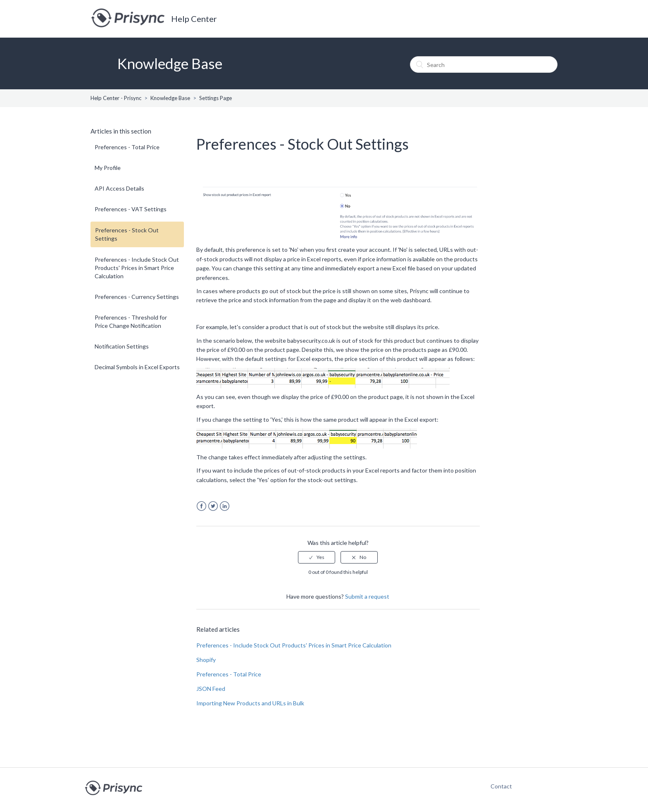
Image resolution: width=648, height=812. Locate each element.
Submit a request (367, 596)
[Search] (484, 64)
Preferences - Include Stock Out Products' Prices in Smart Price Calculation (137, 268)
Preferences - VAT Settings (131, 209)
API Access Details (119, 188)
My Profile (108, 168)
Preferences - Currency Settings (137, 297)
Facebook (201, 506)
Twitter (213, 506)
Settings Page (216, 98)
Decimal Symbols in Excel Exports (137, 367)
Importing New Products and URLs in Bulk (250, 703)
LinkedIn (225, 506)
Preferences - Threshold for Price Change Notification (131, 321)
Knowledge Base (170, 98)
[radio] (317, 557)
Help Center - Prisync (116, 98)
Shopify (206, 660)
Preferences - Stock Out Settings (127, 234)
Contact (497, 786)
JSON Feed (211, 689)
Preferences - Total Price (127, 147)
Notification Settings (122, 346)
